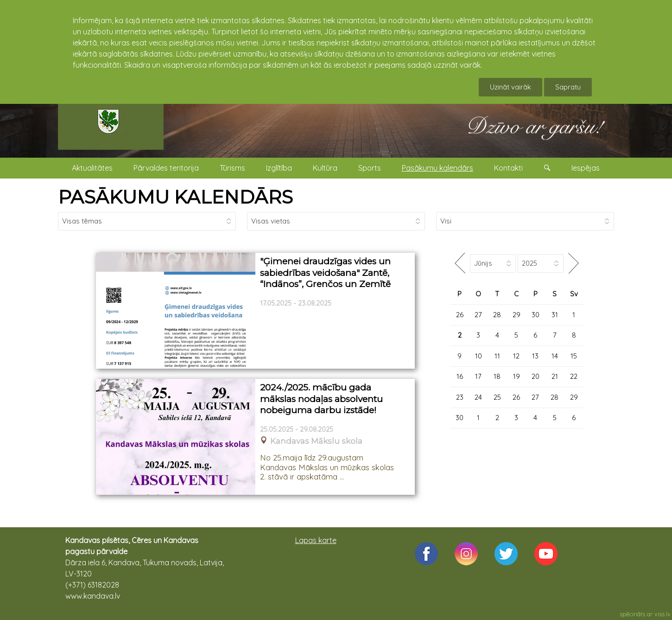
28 (497, 315)
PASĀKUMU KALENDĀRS (175, 197)
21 (555, 376)
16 (460, 376)
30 (536, 315)
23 (460, 397)
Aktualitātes (92, 168)
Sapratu (568, 87)
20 (536, 376)
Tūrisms (232, 168)
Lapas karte (316, 540)
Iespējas (586, 168)
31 (555, 315)
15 (574, 356)
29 (517, 315)
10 (479, 356)
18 (497, 376)
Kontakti (508, 168)
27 (478, 315)
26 (460, 315)
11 (497, 356)
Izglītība (279, 168)
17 (478, 376)
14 (555, 356)
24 (478, 397)
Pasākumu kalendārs (437, 168)
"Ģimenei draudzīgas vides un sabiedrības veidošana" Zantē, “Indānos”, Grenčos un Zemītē (325, 273)
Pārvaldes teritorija (166, 168)
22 (574, 376)
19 (517, 376)
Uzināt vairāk (510, 87)
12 (516, 356)
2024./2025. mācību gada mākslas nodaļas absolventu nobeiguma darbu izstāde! (321, 399)
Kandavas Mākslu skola (316, 441)
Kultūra (325, 168)
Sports (370, 168)
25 (497, 397)
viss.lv (662, 614)
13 (535, 356)
